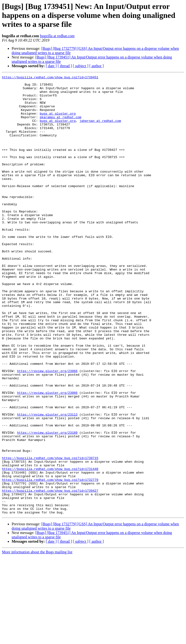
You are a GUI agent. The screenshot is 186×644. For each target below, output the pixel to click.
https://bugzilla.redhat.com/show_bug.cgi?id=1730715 (50, 535)
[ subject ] (81, 66)
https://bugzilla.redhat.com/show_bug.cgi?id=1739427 (50, 574)
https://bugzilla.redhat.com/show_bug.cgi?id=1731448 (50, 548)
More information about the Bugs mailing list (37, 640)
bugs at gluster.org (58, 121)
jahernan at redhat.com (100, 130)
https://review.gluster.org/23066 (47, 430)
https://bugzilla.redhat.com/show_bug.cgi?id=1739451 (50, 78)
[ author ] (97, 66)
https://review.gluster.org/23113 (47, 483)
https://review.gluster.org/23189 (47, 504)
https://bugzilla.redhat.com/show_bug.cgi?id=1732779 (50, 561)
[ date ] (51, 66)
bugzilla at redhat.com (57, 36)
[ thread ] (65, 66)
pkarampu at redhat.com (61, 126)
